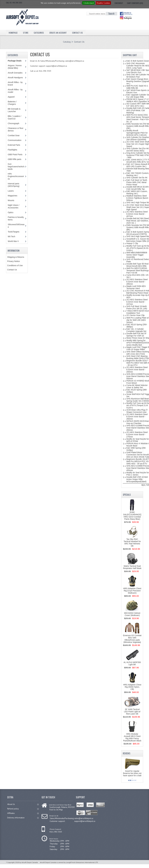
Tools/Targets (14, 232)
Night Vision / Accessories (14, 206)
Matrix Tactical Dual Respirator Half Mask (132, 567)
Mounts (11, 200)
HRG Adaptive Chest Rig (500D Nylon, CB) (132, 687)
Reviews (127, 753)
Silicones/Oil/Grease (16, 226)
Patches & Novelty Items (16, 218)
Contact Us (79, 32)
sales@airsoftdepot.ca (84, 818)
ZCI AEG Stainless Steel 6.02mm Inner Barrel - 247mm (137, 302)
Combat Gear (14, 135)
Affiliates (23, 813)
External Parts (14, 145)
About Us (23, 804)
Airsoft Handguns (15, 78)
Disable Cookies (103, 3)
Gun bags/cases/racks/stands (16, 167)
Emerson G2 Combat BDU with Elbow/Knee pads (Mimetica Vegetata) (132, 639)
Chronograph (14, 123)
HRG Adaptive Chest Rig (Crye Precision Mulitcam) (132, 591)
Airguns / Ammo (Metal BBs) (15, 67)
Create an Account (59, 32)
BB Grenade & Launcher (14, 110)
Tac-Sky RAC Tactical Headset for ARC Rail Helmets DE (132, 543)
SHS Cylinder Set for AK (137, 178)
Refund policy (23, 809)
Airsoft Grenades (15, 73)
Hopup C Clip (132, 243)
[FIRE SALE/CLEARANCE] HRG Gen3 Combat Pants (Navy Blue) (132, 516)
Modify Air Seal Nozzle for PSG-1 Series (138, 474)
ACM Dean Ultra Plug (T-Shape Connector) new (137, 411)
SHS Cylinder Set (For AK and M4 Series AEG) (138, 150)
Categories (39, 32)
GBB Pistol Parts (15, 154)
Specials (127, 495)
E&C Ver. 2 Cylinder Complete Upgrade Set (136, 330)
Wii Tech (12, 236)
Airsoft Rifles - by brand (15, 84)
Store (26, 32)
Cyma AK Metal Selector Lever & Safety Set (137, 386)
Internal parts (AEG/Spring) (14, 185)
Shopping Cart (130, 55)
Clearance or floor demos (16, 129)
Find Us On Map (56, 810)
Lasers (11, 191)
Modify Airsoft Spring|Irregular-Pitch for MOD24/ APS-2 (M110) (137, 133)
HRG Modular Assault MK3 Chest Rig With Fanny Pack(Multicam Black (132, 737)
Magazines (13, 196)
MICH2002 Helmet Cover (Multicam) (132, 614)
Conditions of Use (15, 265)
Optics (11, 212)
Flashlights (13, 150)
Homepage (13, 32)
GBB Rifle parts (15, 159)
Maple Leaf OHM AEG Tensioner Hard (136, 287)
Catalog (67, 42)
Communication (15, 140)
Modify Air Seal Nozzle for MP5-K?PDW (138, 440)
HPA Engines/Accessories (16, 176)
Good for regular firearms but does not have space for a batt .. (132, 774)
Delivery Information (23, 818)
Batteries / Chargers (12, 103)
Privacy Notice (14, 261)
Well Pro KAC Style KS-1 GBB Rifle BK (137, 87)
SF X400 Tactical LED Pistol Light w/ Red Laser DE (132, 712)
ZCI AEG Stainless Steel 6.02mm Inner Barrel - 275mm (137, 434)
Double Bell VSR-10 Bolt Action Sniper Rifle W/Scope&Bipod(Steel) (137, 479)
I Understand (88, 3)
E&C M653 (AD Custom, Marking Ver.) (137, 192)
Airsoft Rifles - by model (15, 91)
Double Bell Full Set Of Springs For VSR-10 (136, 335)
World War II (13, 241)
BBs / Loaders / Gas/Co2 (15, 117)
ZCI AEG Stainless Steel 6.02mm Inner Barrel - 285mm (137, 282)
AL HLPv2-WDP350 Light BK (132, 663)
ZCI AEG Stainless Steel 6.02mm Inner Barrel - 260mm (137, 417)
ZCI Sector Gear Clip (135, 315)
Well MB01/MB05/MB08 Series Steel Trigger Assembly (137, 255)
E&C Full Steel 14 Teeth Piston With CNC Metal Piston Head (137, 182)
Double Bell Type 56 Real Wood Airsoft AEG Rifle (137, 265)
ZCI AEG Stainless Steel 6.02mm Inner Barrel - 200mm (137, 370)
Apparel (11, 97)
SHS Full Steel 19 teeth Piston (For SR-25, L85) (137, 307)
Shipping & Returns (16, 257)
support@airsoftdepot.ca (85, 821)
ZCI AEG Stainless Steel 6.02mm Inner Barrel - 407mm (137, 214)
